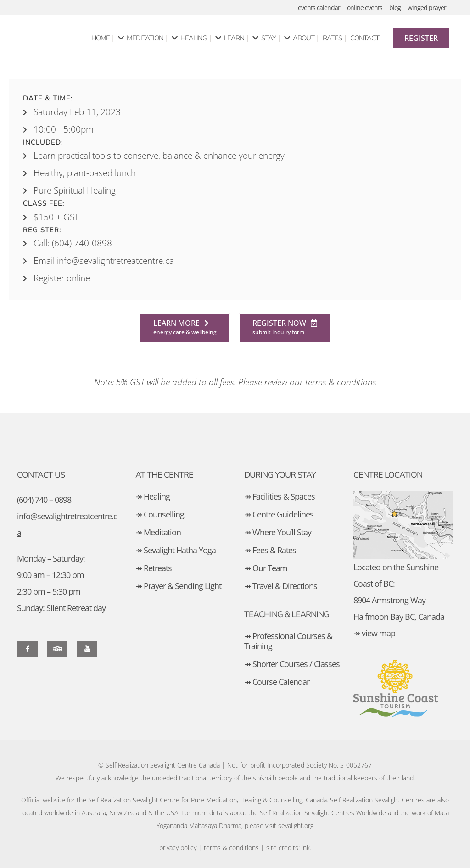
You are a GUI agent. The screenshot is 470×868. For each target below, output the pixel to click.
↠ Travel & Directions (281, 586)
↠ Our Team (266, 568)
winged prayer (427, 8)
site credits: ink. (289, 848)
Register (421, 38)
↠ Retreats (154, 568)
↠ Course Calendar (277, 682)
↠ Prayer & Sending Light (178, 586)
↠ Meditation (158, 532)
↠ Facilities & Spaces (280, 496)
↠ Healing (153, 496)
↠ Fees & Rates (270, 550)
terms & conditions (231, 848)
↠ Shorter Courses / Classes (292, 664)
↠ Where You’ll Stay (278, 532)
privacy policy (178, 848)
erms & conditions (342, 382)
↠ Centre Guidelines (279, 514)
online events (365, 8)
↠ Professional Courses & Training (288, 641)
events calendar (319, 8)
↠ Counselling (160, 514)
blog (395, 8)
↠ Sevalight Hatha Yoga (176, 550)
